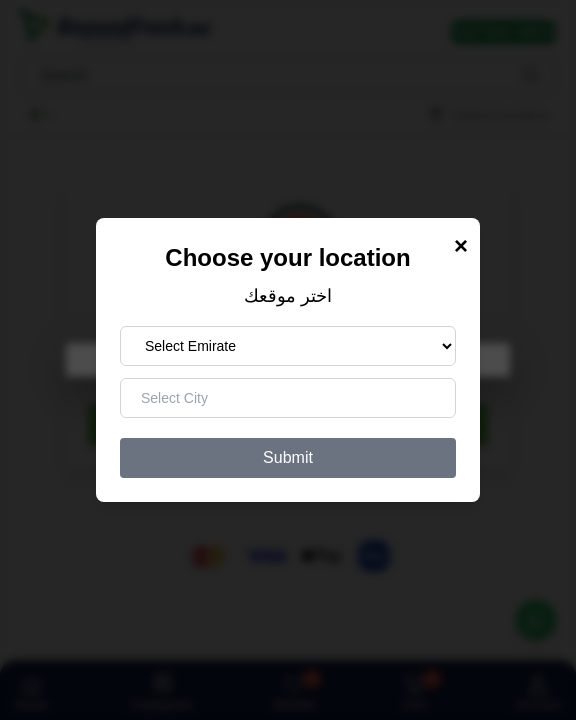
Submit (288, 457)
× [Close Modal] (461, 245)
